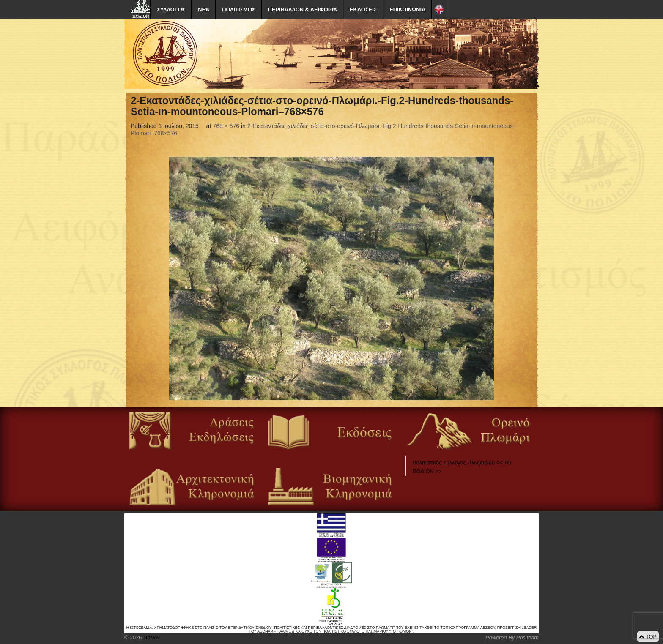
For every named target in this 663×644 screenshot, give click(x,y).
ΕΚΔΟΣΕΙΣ (363, 10)
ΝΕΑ (204, 10)
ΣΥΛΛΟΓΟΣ (171, 10)
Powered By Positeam (512, 637)
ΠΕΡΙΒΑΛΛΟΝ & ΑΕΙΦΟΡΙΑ (303, 10)
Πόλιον (151, 637)
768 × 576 (226, 126)
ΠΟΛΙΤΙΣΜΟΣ (238, 10)
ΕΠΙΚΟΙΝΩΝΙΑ (407, 10)
